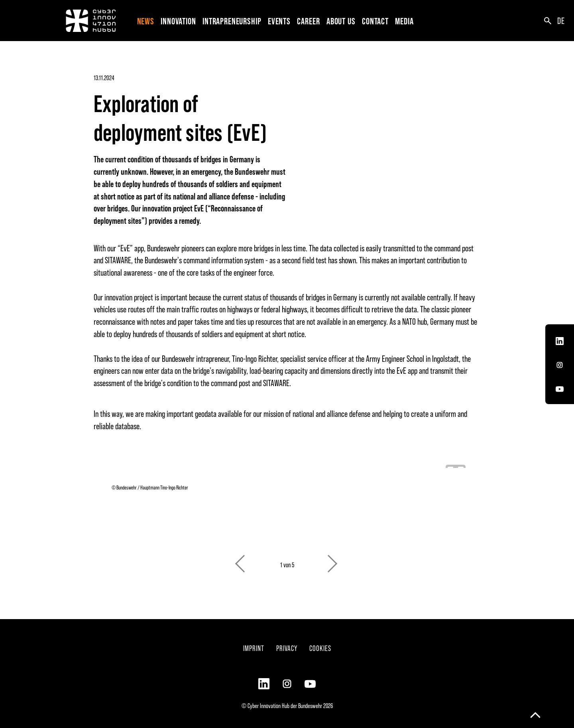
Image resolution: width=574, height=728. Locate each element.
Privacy (287, 648)
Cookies (320, 648)
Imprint (254, 648)
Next (333, 560)
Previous (241, 560)
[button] (180, 21)
